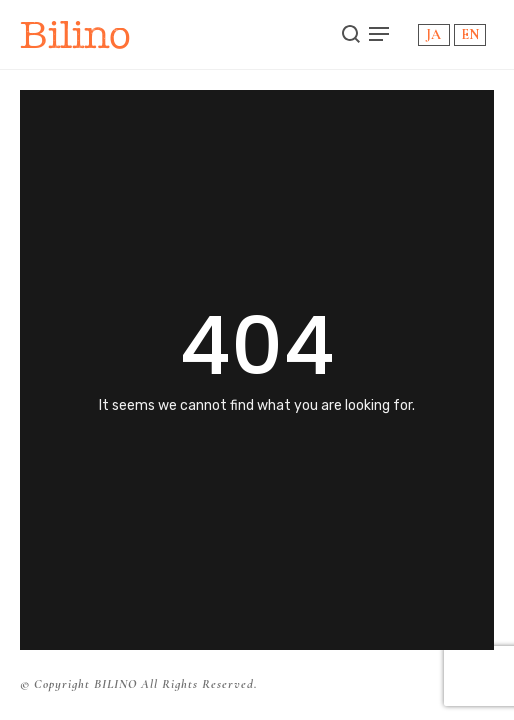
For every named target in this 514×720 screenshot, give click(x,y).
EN (470, 34)
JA (433, 34)
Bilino (75, 34)
